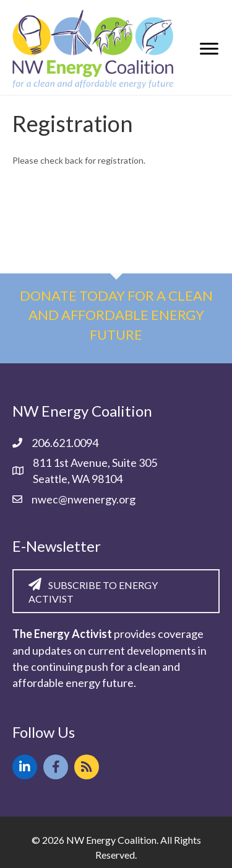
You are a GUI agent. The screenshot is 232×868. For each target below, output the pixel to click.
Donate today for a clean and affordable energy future (116, 315)
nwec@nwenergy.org (84, 499)
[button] (25, 767)
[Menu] (209, 49)
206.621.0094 (65, 443)
